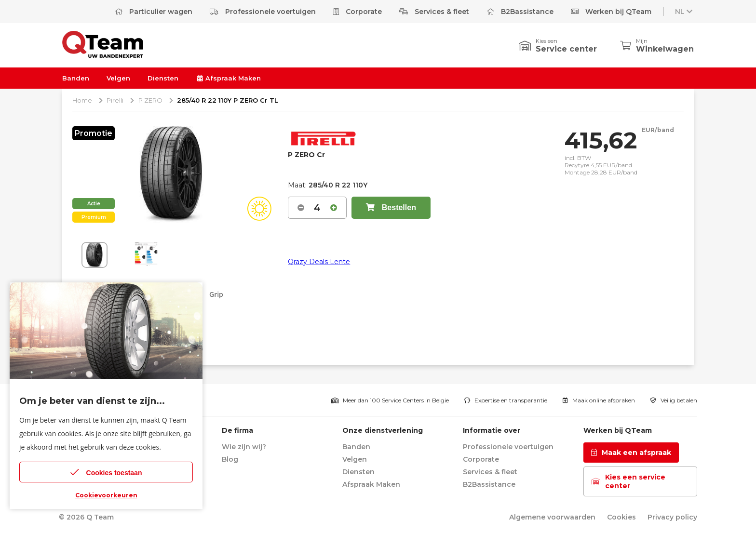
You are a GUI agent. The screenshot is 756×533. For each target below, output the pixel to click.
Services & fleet (434, 12)
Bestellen (391, 207)
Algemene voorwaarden (552, 517)
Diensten (163, 78)
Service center (566, 49)
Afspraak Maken (228, 78)
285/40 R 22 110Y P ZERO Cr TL (228, 100)
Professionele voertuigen (263, 12)
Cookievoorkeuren (106, 495)
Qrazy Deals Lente (319, 262)
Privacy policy (672, 517)
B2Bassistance (520, 12)
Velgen (118, 78)
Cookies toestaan (106, 472)
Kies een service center (628, 481)
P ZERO (150, 100)
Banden (76, 78)
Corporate (358, 12)
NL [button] (685, 12)
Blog (230, 459)
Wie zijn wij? (244, 447)
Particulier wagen (154, 12)
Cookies (621, 517)
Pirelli (115, 100)
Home (82, 100)
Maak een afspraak (631, 453)
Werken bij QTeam (611, 12)
